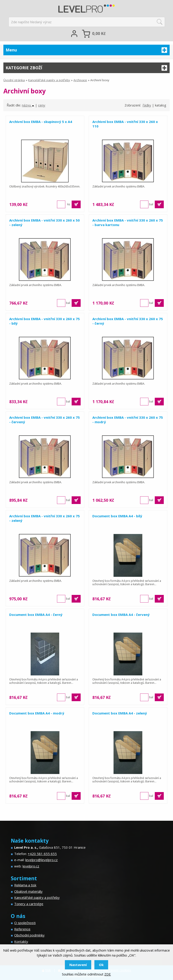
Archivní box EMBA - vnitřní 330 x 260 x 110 (125, 124)
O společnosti (25, 923)
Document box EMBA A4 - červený (121, 615)
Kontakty (21, 941)
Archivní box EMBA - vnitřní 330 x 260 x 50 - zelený (44, 222)
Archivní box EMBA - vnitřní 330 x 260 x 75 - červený (44, 420)
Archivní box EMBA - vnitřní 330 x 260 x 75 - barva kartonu (128, 222)
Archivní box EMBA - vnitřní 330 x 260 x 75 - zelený (44, 518)
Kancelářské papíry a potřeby (49, 80)
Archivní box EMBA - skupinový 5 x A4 (41, 122)
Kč (99, 34)
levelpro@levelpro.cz (41, 860)
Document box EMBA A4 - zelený (120, 713)
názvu (28, 105)
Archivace (80, 80)
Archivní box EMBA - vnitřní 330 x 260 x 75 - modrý (128, 420)
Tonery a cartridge (29, 904)
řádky (147, 105)
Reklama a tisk (25, 885)
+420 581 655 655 (42, 854)
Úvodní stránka (14, 80)
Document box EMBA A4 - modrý (37, 713)
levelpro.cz (31, 866)
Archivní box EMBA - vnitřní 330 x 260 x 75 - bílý (44, 321)
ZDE (108, 974)
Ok (101, 965)
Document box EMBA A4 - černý (36, 615)
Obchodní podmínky (29, 935)
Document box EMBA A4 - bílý (117, 516)
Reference (22, 929)
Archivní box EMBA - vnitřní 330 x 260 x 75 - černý (128, 321)
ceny (42, 105)
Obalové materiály (28, 891)
